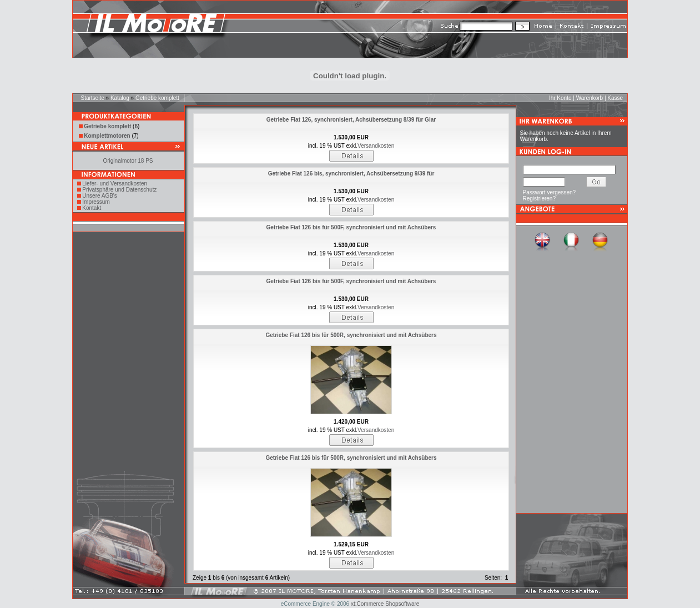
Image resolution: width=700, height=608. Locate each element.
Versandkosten (376, 146)
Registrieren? (539, 199)
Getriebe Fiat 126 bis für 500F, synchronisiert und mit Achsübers (351, 227)
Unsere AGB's (100, 196)
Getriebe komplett (157, 98)
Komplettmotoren (107, 136)
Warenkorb (590, 98)
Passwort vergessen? (550, 192)
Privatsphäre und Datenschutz (119, 190)
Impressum (96, 202)
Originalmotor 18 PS (128, 161)
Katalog (120, 98)
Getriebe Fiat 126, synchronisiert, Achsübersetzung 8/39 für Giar (351, 120)
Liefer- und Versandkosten (115, 184)
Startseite (93, 98)
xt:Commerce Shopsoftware (385, 604)
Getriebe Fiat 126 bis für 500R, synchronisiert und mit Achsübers (351, 335)
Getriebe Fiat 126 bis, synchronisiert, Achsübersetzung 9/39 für (351, 174)
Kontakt (92, 208)
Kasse (615, 98)
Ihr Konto (560, 98)
